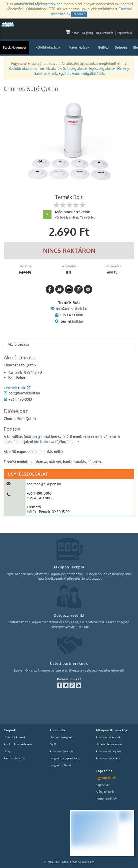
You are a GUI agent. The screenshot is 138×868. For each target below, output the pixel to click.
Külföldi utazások (48, 47)
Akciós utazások (14, 758)
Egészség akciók (102, 68)
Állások (21, 737)
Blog (7, 751)
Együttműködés (106, 778)
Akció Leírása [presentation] (18, 344)
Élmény (123, 68)
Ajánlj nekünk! (105, 792)
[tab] (69, 344)
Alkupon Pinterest (108, 758)
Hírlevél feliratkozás (109, 744)
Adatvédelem (22, 744)
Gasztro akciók (45, 73)
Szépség (121, 47)
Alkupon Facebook (108, 737)
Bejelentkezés (105, 33)
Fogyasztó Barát (60, 765)
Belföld (103, 47)
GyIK (53, 744)
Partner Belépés (107, 799)
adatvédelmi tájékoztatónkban (38, 4)
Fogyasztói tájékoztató (65, 758)
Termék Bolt (17, 388)
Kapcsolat (102, 785)
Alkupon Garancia (61, 751)
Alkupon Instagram (108, 751)
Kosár (72, 33)
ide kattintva (44, 442)
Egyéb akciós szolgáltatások (81, 73)
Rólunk (8, 737)
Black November (15, 47)
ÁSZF (7, 744)
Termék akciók (50, 68)
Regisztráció (124, 33)
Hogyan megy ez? (62, 737)
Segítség (87, 33)
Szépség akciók (75, 68)
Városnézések (79, 47)
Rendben (79, 14)
